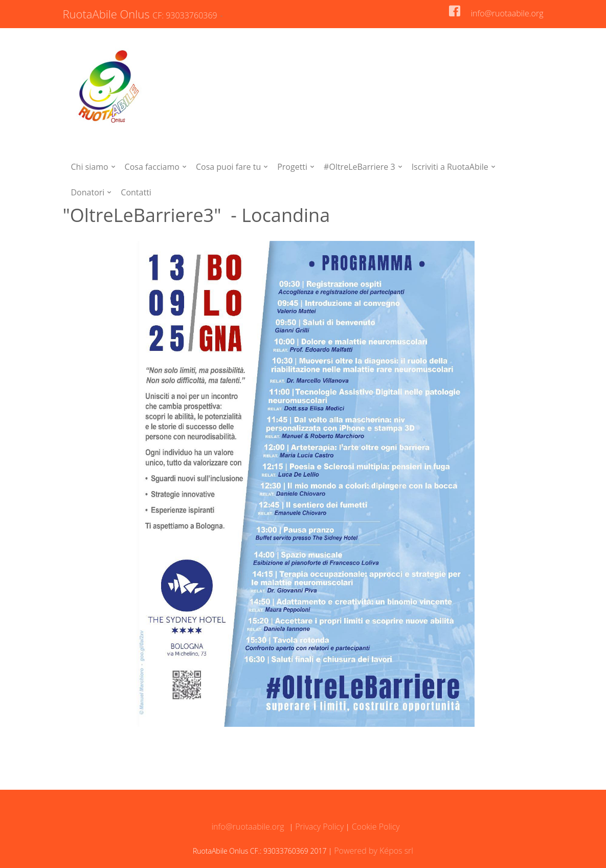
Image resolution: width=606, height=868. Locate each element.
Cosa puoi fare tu (228, 167)
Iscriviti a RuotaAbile (450, 167)
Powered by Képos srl (374, 851)
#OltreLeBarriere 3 (360, 167)
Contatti (136, 192)
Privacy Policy (318, 827)
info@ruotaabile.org (507, 13)
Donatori (88, 192)
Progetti (292, 167)
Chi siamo (90, 167)
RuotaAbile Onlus (142, 14)
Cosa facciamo (152, 167)
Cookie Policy (375, 827)
